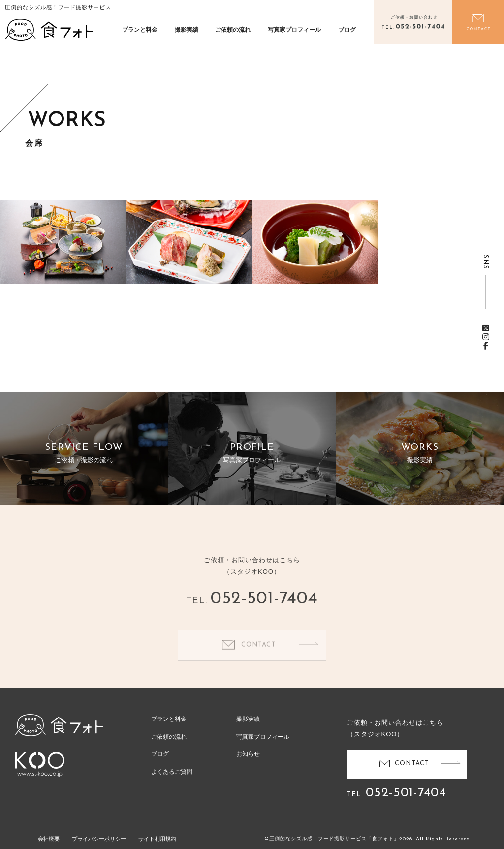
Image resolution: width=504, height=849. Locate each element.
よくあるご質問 (172, 772)
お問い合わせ (478, 22)
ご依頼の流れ (233, 30)
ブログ (347, 30)
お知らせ (248, 754)
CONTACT (258, 656)
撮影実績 (187, 30)
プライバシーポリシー (99, 839)
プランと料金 (140, 30)
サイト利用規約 (157, 839)
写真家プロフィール (294, 30)
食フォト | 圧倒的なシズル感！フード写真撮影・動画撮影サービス (49, 30)
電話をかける (413, 22)
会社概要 (49, 839)
